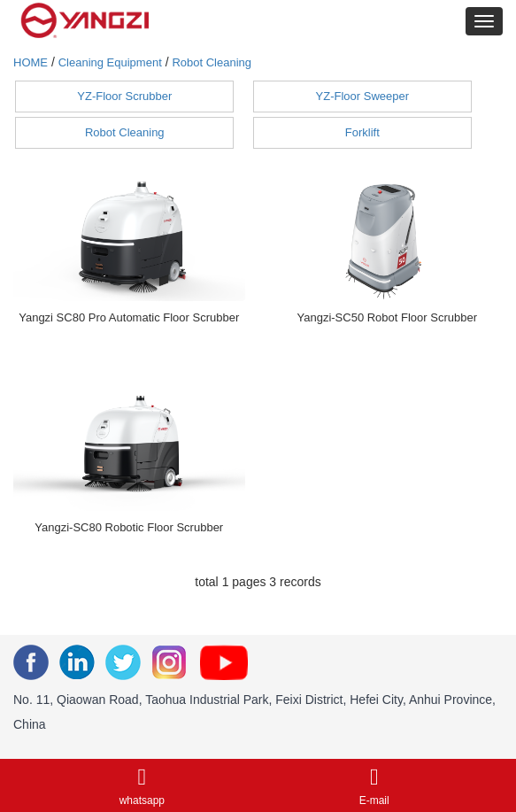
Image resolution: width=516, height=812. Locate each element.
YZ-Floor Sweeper (362, 96)
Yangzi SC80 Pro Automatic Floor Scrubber (129, 317)
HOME (31, 62)
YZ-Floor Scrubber (124, 96)
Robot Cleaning (212, 62)
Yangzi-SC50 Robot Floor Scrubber (387, 317)
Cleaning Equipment (110, 62)
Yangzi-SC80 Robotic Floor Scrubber (129, 527)
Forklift (362, 132)
